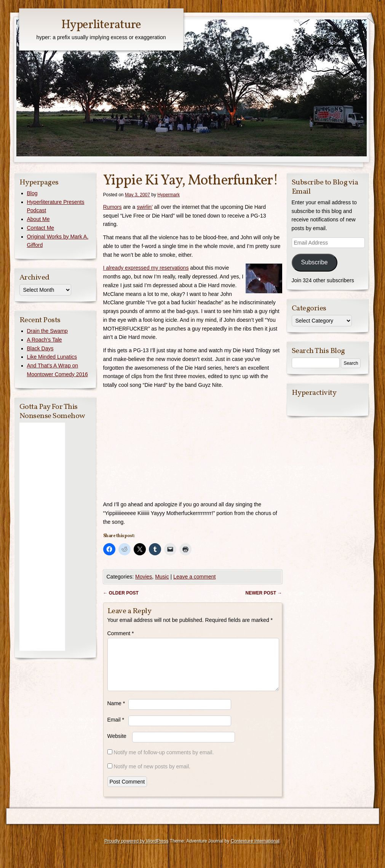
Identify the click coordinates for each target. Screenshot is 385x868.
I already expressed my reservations (146, 268)
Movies (144, 577)
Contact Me (41, 228)
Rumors (113, 207)
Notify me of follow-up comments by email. (164, 761)
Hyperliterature (101, 25)
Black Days (40, 348)
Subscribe (314, 262)
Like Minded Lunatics (52, 357)
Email (116, 729)
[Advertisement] (42, 537)
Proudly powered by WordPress (137, 850)
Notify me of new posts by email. (152, 776)
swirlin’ (145, 207)
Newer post (264, 593)
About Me (38, 219)
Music (162, 577)
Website (117, 745)
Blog (32, 193)
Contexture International (255, 850)
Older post (121, 593)
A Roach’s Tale (45, 340)
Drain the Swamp (47, 331)
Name (116, 712)
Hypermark (169, 195)
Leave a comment (194, 577)
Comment (121, 633)
